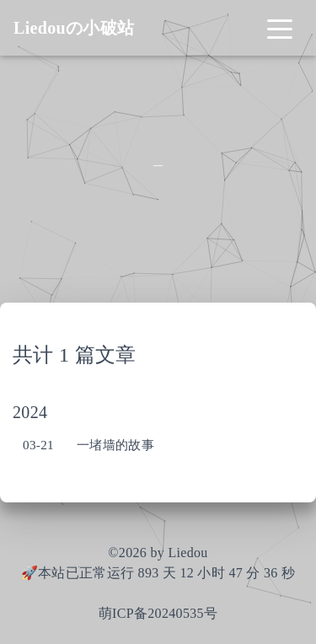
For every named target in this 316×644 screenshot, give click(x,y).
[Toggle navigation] (280, 28)
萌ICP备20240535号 (158, 613)
